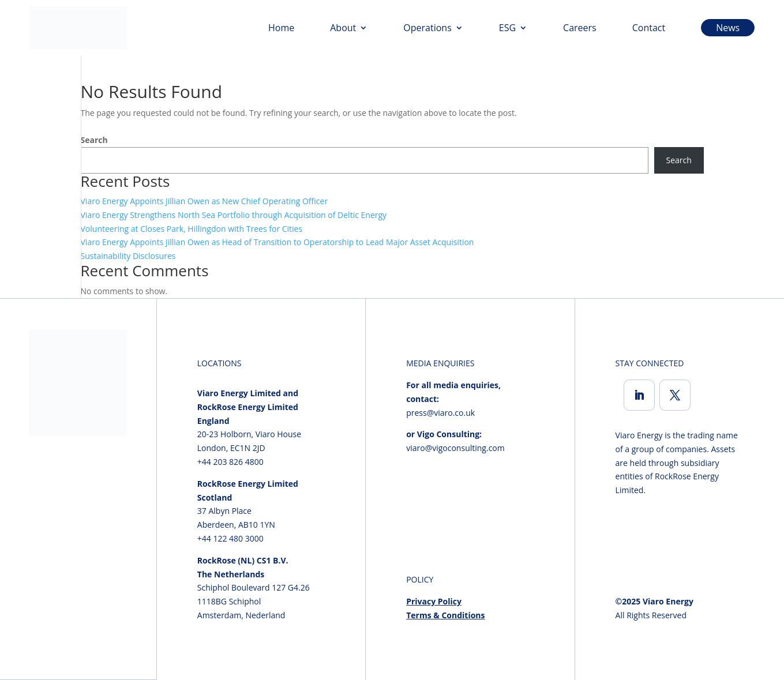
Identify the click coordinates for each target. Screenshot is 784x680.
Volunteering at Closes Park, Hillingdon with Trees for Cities (192, 229)
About (343, 28)
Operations (427, 28)
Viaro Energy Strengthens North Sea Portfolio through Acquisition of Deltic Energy (234, 215)
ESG (507, 28)
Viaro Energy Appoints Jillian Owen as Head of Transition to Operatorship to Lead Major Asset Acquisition (277, 242)
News (728, 28)
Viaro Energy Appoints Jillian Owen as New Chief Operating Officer (205, 201)
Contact (649, 28)
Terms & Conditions (445, 615)
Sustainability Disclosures (128, 256)
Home (281, 28)
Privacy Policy (434, 601)
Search (94, 140)
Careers (580, 28)
